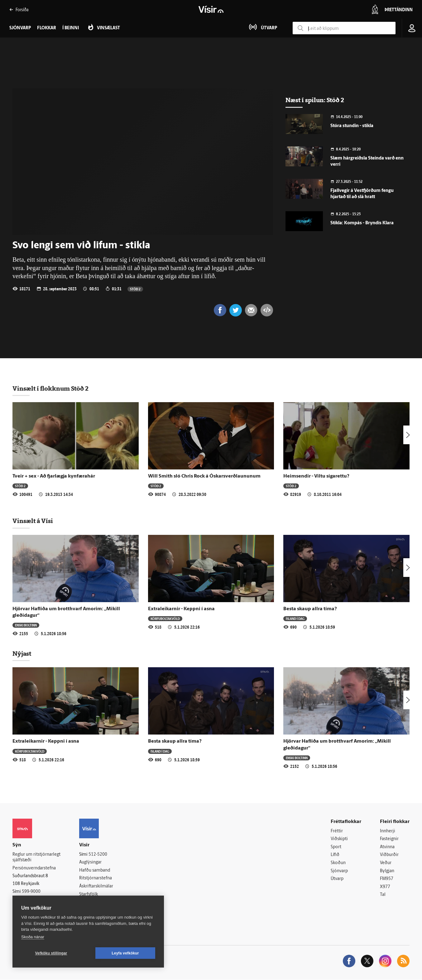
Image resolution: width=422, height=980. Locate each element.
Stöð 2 (135, 289)
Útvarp (337, 879)
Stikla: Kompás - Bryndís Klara (362, 223)
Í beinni (71, 28)
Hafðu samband (95, 871)
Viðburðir (389, 855)
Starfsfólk (89, 894)
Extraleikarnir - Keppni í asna (181, 609)
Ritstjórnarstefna (96, 879)
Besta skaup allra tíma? (310, 609)
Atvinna (387, 847)
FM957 (387, 879)
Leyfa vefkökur (125, 953)
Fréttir (337, 831)
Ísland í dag (295, 618)
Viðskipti (339, 839)
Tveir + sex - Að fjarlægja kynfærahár (54, 476)
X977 (385, 887)
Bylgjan (387, 871)
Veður (386, 863)
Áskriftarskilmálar (96, 886)
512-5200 (98, 855)
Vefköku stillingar (51, 953)
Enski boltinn (26, 625)
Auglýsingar (90, 862)
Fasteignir (389, 839)
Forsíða (19, 10)
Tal (383, 895)
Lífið (335, 855)
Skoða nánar (33, 937)
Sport (336, 847)
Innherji (388, 831)
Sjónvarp (339, 871)
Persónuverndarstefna (34, 868)
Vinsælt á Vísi (33, 521)
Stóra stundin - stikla (352, 126)
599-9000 (31, 892)
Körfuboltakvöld (165, 618)
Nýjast (22, 654)
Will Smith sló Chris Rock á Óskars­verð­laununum (204, 476)
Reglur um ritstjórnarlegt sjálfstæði (36, 858)
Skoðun (338, 863)
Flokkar (47, 28)
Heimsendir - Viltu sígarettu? (316, 476)
